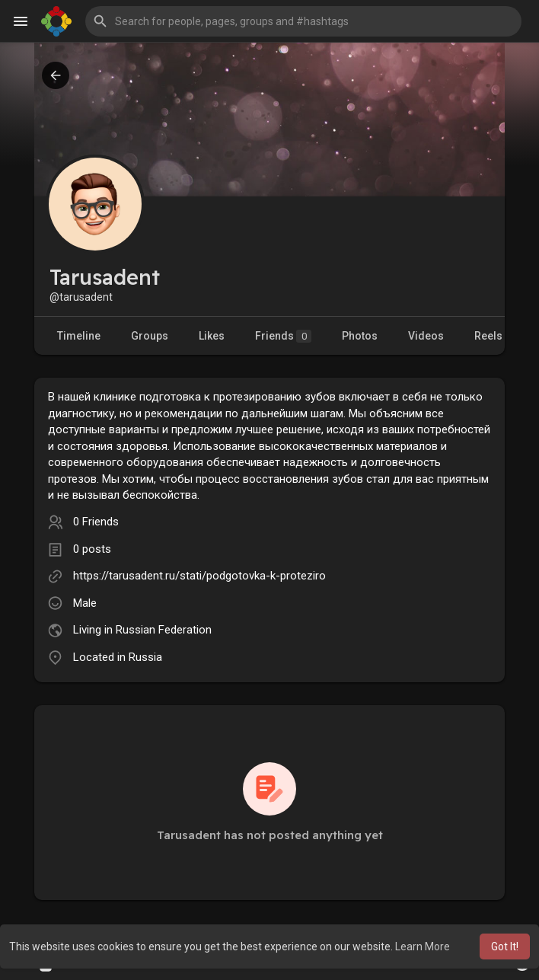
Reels (488, 336)
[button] (303, 21)
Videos (426, 336)
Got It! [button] (505, 946)
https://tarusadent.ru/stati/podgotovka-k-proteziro (199, 576)
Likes (212, 336)
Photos (360, 336)
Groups (150, 336)
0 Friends (96, 522)
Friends (283, 336)
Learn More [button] (423, 946)
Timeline (79, 336)
